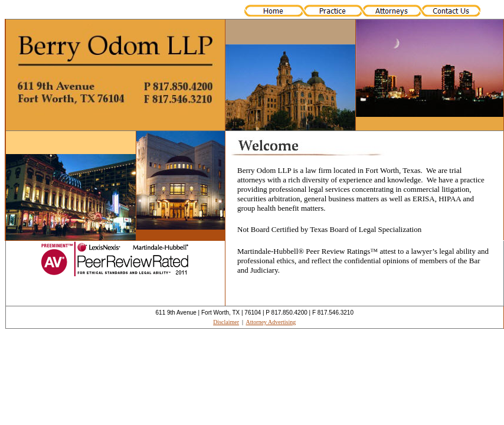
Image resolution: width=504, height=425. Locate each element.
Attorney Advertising (271, 322)
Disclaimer (226, 322)
